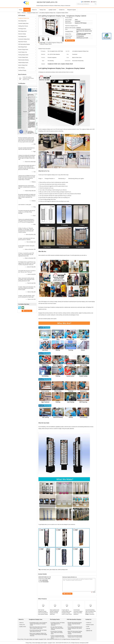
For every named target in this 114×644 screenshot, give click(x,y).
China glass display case (29, 639)
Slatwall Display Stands (23, 63)
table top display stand (63, 570)
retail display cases (45, 570)
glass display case (54, 570)
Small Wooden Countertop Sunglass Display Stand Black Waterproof (78, 612)
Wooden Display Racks (23, 50)
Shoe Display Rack (22, 21)
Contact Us (62, 10)
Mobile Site (89, 631)
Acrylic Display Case (23, 52)
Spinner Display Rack (23, 65)
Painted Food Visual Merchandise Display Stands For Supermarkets (75, 636)
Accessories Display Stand (24, 39)
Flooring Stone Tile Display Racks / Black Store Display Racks (57, 633)
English (94, 2)
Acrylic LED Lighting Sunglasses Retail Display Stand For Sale (28, 78)
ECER (78, 639)
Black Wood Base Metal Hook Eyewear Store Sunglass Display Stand (38, 628)
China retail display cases (38, 643)
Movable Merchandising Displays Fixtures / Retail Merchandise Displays (75, 624)
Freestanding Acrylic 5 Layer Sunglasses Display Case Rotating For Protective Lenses (38, 624)
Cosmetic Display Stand (23, 23)
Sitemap (88, 629)
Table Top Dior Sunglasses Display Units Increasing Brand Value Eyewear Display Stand (43, 613)
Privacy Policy (20, 639)
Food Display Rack (22, 37)
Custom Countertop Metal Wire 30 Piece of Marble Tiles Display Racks (58, 637)
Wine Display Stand (22, 31)
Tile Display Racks (22, 29)
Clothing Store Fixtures (23, 26)
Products (27, 10)
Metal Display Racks (23, 47)
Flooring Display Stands (23, 55)
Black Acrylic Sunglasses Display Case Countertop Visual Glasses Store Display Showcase (38, 635)
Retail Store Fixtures (23, 42)
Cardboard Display (22, 70)
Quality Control (52, 10)
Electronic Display (22, 34)
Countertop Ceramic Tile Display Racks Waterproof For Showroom (58, 624)
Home (20, 10)
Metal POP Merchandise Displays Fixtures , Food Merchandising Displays (75, 633)
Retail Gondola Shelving (23, 60)
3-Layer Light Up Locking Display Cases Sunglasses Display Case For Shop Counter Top (67, 613)
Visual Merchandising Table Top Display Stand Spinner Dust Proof (91, 611)
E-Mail (88, 627)
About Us (34, 10)
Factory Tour (43, 10)
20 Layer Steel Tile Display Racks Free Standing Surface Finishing (57, 628)
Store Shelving (21, 68)
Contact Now (71, 40)
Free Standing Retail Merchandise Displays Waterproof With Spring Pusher (75, 628)
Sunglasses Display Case (32, 13)
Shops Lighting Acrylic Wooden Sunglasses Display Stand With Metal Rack (55, 612)
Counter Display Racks (23, 57)
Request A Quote (72, 10)
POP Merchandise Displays (24, 44)
